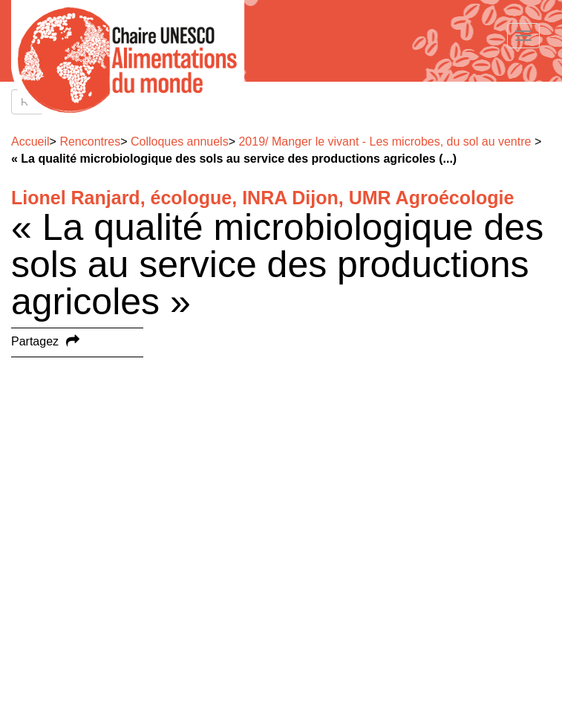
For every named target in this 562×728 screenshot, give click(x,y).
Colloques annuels (180, 142)
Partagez (35, 341)
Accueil (30, 142)
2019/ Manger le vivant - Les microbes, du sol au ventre (385, 142)
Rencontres (90, 142)
